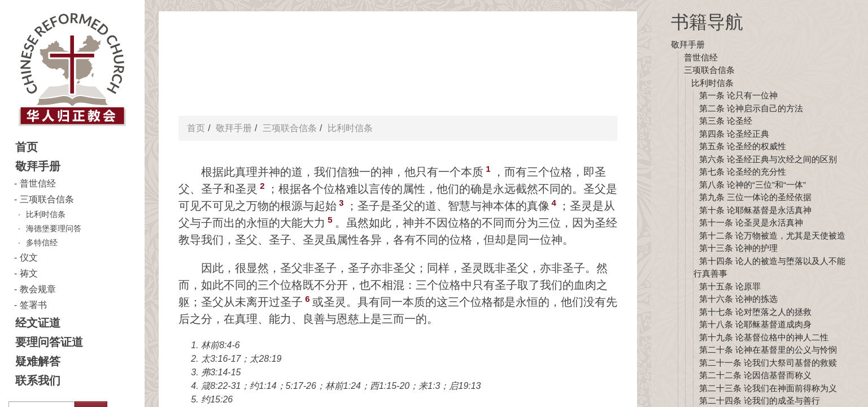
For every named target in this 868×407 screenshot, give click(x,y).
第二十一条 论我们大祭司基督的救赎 (768, 363)
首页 (27, 147)
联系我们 (38, 380)
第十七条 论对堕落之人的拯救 (755, 312)
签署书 (33, 305)
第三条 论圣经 (726, 121)
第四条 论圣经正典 (734, 134)
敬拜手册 (38, 166)
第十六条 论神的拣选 (738, 299)
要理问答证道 (49, 342)
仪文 (29, 257)
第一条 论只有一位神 (738, 95)
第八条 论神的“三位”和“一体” (753, 185)
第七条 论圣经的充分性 (743, 172)
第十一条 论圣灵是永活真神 (751, 222)
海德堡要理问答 (54, 228)
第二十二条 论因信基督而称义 (755, 375)
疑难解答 (38, 361)
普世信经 (38, 183)
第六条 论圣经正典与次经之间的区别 (768, 159)
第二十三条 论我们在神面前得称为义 (768, 388)
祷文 (29, 273)
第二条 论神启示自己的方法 (751, 108)
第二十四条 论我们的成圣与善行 (760, 400)
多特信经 (42, 243)
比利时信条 (46, 214)
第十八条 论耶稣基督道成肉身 (755, 324)
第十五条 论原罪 (730, 286)
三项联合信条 (47, 199)
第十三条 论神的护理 (738, 248)
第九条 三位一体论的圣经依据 (755, 197)
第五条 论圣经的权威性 (743, 146)
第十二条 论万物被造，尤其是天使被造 (772, 235)
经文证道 (38, 323)
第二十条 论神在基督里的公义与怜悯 (768, 350)
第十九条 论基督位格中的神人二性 (764, 337)
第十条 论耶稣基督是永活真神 (755, 210)
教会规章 (38, 289)
